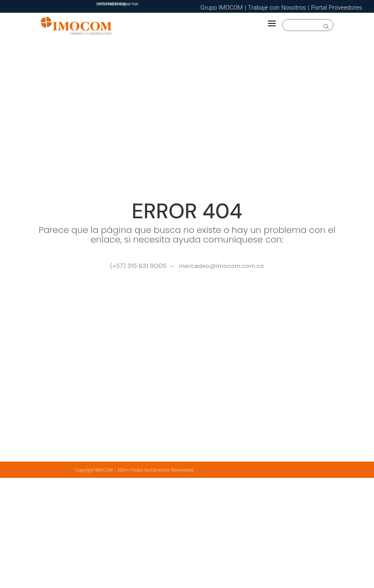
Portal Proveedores (337, 8)
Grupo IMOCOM (222, 8)
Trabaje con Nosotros (277, 8)
